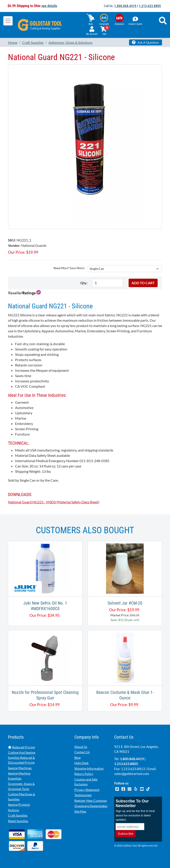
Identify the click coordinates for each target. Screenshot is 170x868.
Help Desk (81, 763)
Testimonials (83, 795)
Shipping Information (89, 768)
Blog (77, 758)
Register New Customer (91, 801)
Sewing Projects (19, 805)
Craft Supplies (18, 815)
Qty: (84, 283)
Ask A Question (145, 42)
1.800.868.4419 (125, 6)
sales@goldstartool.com (132, 774)
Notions (14, 810)
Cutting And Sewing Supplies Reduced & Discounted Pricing (22, 757)
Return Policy (84, 774)
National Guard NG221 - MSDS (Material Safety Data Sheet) (54, 502)
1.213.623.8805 (150, 6)
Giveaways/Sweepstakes (91, 806)
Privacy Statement (87, 790)
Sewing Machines (20, 768)
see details (49, 6)
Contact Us (82, 752)
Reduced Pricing (21, 747)
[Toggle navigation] (8, 21)
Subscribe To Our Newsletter (132, 803)
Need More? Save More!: (69, 268)
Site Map (80, 811)
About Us (81, 747)
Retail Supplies (18, 821)
